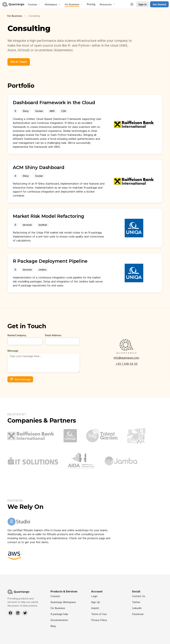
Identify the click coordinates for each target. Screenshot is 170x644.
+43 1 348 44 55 (127, 364)
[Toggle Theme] (132, 4)
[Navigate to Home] (13, 4)
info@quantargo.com (126, 358)
